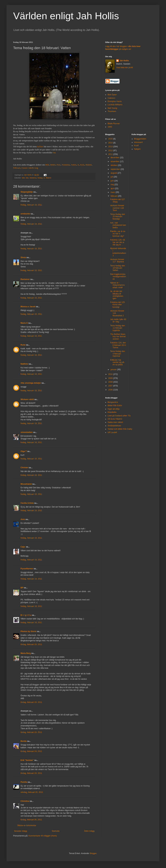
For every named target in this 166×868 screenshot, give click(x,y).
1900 (110, 127)
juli (112, 177)
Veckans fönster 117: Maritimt (117, 261)
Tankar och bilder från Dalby (120, 429)
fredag (40, 178)
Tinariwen (112, 111)
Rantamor (25, 279)
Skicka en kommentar (27, 825)
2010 (111, 374)
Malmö (89, 165)
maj (113, 185)
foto (27, 178)
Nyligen (137, 149)
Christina (25, 801)
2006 (111, 390)
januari (114, 370)
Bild (47, 165)
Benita (24, 741)
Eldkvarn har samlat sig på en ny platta (117, 362)
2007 (111, 386)
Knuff (136, 146)
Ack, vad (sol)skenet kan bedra (118, 225)
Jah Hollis (124, 61)
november (115, 162)
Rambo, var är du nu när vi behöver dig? (118, 234)
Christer (24, 468)
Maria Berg (26, 653)
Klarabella (112, 412)
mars (113, 192)
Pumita (24, 782)
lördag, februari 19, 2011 (31, 644)
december (115, 158)
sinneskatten (27, 432)
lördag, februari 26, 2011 (31, 820)
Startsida (55, 831)
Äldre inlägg (89, 831)
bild (23, 178)
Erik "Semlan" (27, 760)
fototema (33, 178)
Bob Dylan (112, 95)
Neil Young (112, 108)
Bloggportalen (140, 139)
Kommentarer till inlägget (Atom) (43, 836)
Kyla (82, 165)
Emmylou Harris (115, 101)
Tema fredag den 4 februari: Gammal (118, 354)
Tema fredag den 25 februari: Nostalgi (118, 217)
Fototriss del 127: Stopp (118, 201)
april (113, 188)
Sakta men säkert (115, 422)
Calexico (111, 98)
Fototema (66, 165)
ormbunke (25, 214)
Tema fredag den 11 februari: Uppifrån (118, 328)
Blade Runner (114, 124)
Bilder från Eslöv (115, 405)
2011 (111, 154)
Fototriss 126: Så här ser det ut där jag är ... (118, 242)
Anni (23, 519)
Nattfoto (24, 364)
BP (22, 588)
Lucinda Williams (115, 105)
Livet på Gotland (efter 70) (119, 416)
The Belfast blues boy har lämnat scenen (118, 337)
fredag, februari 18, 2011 (31, 205)
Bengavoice (113, 402)
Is (78, 165)
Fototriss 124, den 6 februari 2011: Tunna (118, 345)
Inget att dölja (114, 409)
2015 (111, 139)
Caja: (23, 547)
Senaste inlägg (20, 831)
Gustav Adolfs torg (30, 168)
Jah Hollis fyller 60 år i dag (118, 321)
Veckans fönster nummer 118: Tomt (117, 208)
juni (112, 181)
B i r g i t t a (26, 615)
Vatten (74, 165)
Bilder (53, 165)
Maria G (24, 323)
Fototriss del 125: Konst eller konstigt (118, 305)
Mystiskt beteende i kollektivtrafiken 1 (118, 252)
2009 (111, 378)
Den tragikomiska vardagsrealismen (118, 277)
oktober (114, 165)
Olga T (24, 451)
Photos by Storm (28, 631)
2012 (111, 150)
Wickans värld (27, 399)
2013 (111, 147)
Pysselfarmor (27, 569)
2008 (111, 382)
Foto (59, 165)
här (54, 153)
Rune (23, 345)
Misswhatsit (26, 484)
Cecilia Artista (27, 503)
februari (114, 196)
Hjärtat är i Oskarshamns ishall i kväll (117, 285)
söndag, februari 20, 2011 (32, 792)
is (44, 178)
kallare (40, 146)
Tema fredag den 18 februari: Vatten (118, 268)
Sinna (23, 257)
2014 (111, 143)
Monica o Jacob (28, 307)
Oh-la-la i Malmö (115, 419)
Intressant (138, 142)
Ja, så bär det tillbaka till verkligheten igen (117, 295)
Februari (17, 168)
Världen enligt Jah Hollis (66, 16)
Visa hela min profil (124, 68)
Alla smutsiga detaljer (31, 383)
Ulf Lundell (112, 432)
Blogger (93, 853)
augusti (114, 173)
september (116, 169)
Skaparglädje (27, 192)
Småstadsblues (114, 426)
